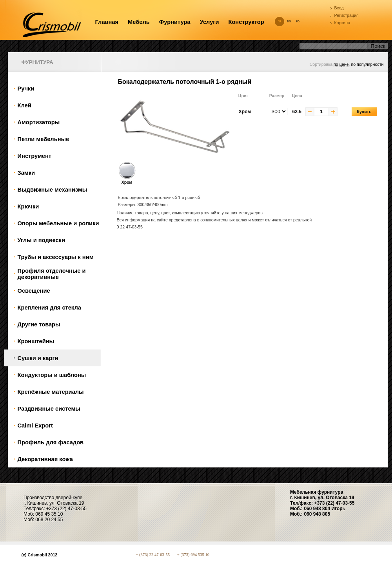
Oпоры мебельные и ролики (58, 223)
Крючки (28, 206)
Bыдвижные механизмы (53, 190)
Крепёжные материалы (51, 392)
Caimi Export (35, 426)
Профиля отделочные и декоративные (52, 274)
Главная (107, 22)
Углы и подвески (41, 240)
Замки (26, 173)
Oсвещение (34, 291)
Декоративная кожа (45, 459)
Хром (127, 180)
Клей (24, 105)
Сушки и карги (38, 358)
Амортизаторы (39, 122)
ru (279, 21)
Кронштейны (36, 341)
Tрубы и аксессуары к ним (56, 257)
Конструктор (246, 22)
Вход (339, 8)
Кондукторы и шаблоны (52, 375)
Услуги (210, 22)
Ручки (26, 89)
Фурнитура (175, 22)
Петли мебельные (44, 139)
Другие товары (39, 324)
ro (298, 21)
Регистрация (347, 15)
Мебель (139, 22)
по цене (341, 64)
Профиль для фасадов (51, 442)
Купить (364, 112)
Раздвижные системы (49, 409)
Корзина (342, 23)
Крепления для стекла (49, 308)
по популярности (367, 64)
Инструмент (34, 156)
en (289, 21)
